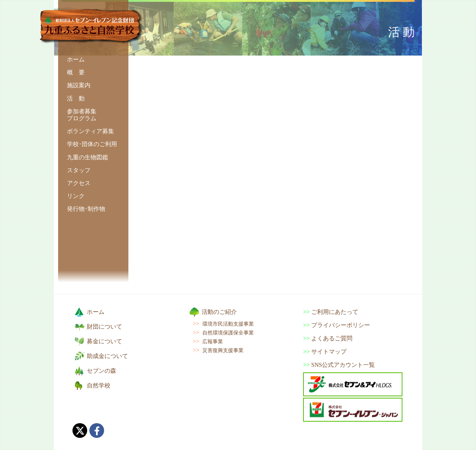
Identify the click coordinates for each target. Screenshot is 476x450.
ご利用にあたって (335, 312)
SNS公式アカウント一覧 (343, 365)
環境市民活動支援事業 (228, 324)
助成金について (107, 356)
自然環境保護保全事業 (228, 333)
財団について (104, 327)
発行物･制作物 (86, 209)
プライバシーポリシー (341, 325)
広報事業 (213, 341)
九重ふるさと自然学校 (91, 26)
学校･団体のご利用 (92, 144)
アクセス (79, 183)
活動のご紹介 (219, 312)
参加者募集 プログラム (82, 115)
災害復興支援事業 (223, 350)
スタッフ (79, 170)
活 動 (76, 98)
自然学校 (99, 385)
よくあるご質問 (332, 338)
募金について (104, 341)
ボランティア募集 (90, 131)
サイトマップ (329, 352)
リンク (76, 196)
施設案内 (79, 85)
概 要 (76, 72)
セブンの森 (102, 371)
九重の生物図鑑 (88, 157)
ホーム (76, 59)
